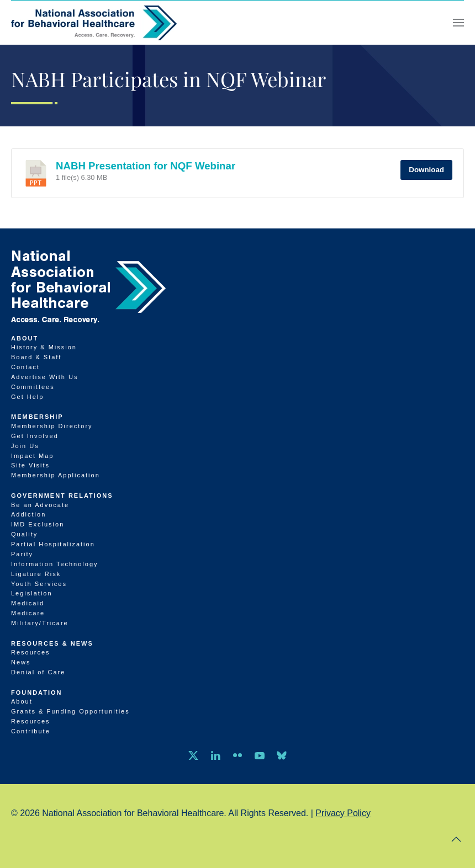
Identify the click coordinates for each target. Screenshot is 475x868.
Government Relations (62, 496)
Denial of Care (38, 672)
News (21, 662)
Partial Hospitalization (53, 544)
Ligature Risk (36, 574)
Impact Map (32, 456)
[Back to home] (94, 23)
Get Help (27, 397)
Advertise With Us (44, 377)
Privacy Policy (343, 813)
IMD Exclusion (38, 524)
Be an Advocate (40, 505)
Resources (31, 652)
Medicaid (28, 603)
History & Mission (44, 347)
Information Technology (55, 564)
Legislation (32, 593)
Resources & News (52, 643)
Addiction (28, 514)
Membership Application (56, 475)
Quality (24, 534)
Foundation (37, 693)
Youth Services (39, 584)
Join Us (25, 446)
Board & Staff (36, 357)
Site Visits (30, 465)
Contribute (31, 731)
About (25, 338)
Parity (22, 554)
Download (426, 170)
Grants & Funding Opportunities (70, 711)
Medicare (28, 613)
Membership (37, 417)
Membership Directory (52, 426)
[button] (458, 23)
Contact (25, 367)
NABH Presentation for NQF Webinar (146, 166)
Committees (33, 387)
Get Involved (35, 436)
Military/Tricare (40, 623)
